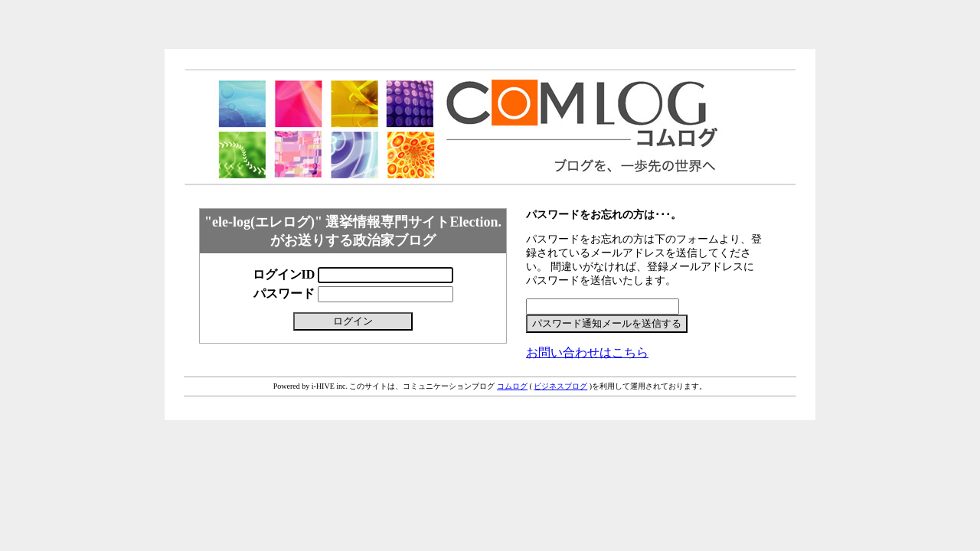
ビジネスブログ (560, 386)
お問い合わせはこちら (587, 352)
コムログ (512, 386)
